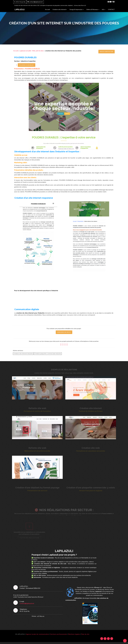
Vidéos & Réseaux (93, 10)
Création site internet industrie (23, 355)
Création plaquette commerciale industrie (48, 355)
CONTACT (111, 10)
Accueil (47, 10)
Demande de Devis (64, 333)
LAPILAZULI (20, 10)
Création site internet (60, 10)
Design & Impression (77, 10)
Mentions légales (74, 635)
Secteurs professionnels (59, 635)
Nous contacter (106, 52)
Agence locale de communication (38, 635)
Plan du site (85, 635)
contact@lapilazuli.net (35, 2)
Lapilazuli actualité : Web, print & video (32, 51)
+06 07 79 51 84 (20, 2)
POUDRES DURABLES (27, 66)
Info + (104, 10)
